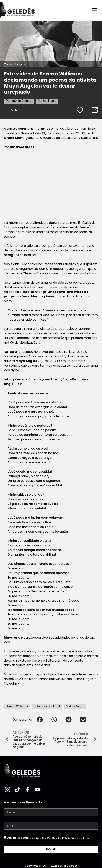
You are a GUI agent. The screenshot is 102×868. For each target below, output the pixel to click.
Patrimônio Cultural (19, 101)
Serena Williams (17, 706)
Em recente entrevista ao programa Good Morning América (46, 294)
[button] (40, 719)
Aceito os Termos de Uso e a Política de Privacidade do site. (48, 838)
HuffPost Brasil (22, 147)
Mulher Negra (47, 101)
